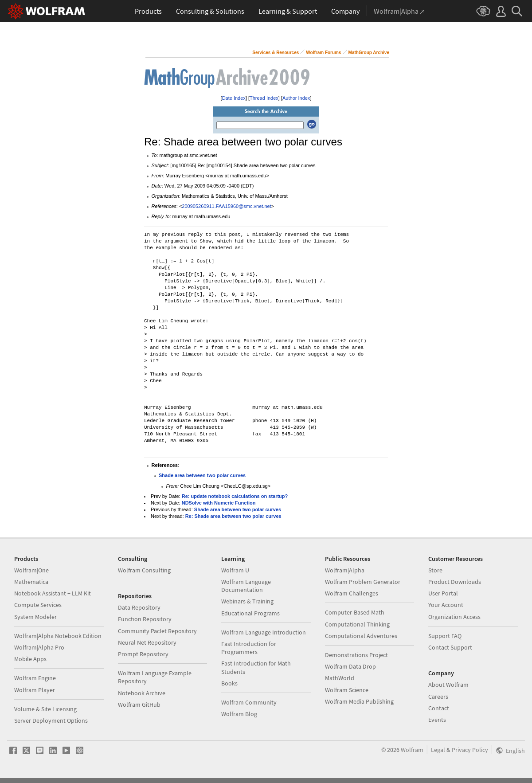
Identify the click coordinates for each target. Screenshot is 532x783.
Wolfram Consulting (144, 570)
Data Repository (139, 607)
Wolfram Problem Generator (363, 582)
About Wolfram (448, 685)
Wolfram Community (249, 702)
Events (437, 720)
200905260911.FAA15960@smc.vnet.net (226, 206)
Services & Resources (276, 53)
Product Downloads (455, 582)
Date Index (234, 98)
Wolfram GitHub (139, 705)
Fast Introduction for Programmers (249, 648)
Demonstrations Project (356, 655)
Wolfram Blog (239, 714)
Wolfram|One (31, 570)
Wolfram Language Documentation (246, 586)
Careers (438, 697)
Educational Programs (250, 613)
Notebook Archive (142, 693)
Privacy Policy (470, 750)
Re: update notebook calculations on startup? (235, 496)
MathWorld (340, 678)
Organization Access (454, 617)
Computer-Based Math (355, 612)
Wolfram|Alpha (345, 570)
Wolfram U (235, 570)
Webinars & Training (247, 601)
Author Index (296, 98)
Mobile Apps (30, 659)
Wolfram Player (35, 690)
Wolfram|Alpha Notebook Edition (58, 636)
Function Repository (145, 619)
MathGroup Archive (369, 53)
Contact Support (450, 647)
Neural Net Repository (147, 642)
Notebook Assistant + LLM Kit (53, 593)
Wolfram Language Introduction (264, 632)
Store (435, 570)
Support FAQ (445, 636)
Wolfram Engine (35, 678)
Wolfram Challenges (352, 593)
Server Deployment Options (51, 720)
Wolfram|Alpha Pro (39, 647)
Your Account (446, 605)
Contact (439, 708)
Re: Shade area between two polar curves (233, 516)
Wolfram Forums (323, 53)
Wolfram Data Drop (350, 666)
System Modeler (35, 617)
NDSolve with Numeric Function (219, 503)
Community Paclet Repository (157, 631)
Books (229, 683)
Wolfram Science (347, 690)
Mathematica (31, 582)
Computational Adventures (361, 636)
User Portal (443, 593)
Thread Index (264, 98)
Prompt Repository (143, 654)
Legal (438, 750)
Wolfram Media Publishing (359, 701)
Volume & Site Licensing (45, 709)
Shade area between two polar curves (202, 475)
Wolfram (412, 750)
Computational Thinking (357, 624)
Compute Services (38, 605)
